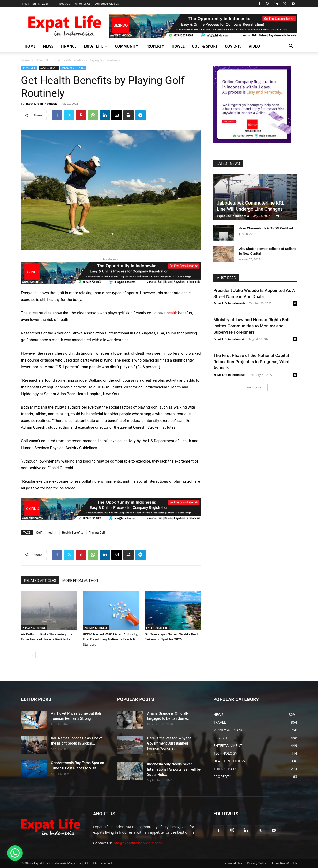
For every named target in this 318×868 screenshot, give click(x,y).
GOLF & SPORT (205, 46)
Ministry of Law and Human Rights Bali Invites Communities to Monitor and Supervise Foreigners (251, 326)
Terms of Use (233, 863)
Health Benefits (72, 532)
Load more (255, 387)
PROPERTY (155, 46)
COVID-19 (233, 46)
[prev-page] (24, 655)
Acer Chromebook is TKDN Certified (266, 228)
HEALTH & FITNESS (73, 68)
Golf (39, 532)
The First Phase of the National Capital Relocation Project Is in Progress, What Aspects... (251, 362)
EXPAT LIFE (96, 46)
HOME (30, 46)
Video (254, 46)
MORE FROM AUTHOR (80, 581)
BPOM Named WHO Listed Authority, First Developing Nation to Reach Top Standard (110, 639)
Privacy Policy (257, 863)
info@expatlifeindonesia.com (137, 843)
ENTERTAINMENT (157, 628)
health (172, 313)
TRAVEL (178, 46)
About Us (64, 3)
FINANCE (69, 46)
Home (25, 60)
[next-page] (32, 655)
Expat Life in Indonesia (41, 103)
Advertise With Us (107, 3)
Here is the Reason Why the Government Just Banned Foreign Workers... (169, 743)
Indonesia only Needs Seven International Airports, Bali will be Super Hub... (174, 769)
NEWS (48, 46)
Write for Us (83, 3)
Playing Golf (97, 532)
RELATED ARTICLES (40, 581)
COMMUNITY (126, 46)
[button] (291, 47)
